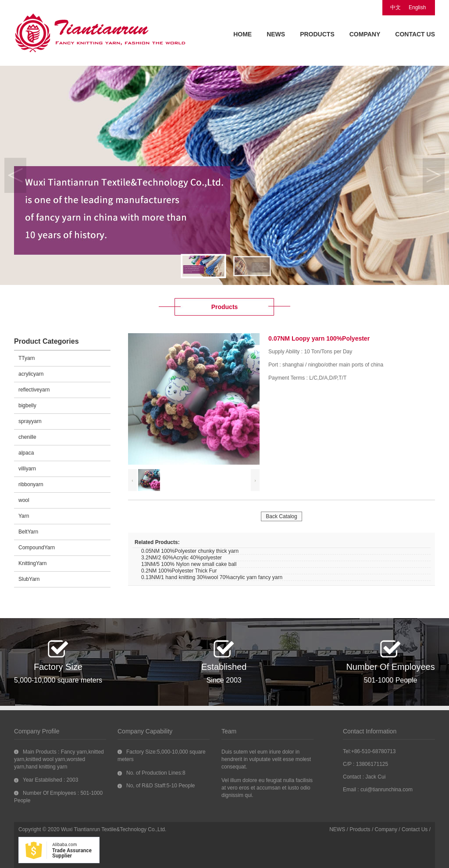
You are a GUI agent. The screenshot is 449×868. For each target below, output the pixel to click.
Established (224, 667)
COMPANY (365, 34)
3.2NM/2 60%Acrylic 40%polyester (182, 558)
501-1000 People (391, 680)
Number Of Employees (390, 667)
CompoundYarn (37, 548)
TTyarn (27, 358)
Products (360, 829)
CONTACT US (415, 34)
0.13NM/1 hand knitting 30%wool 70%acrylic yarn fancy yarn (212, 577)
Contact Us (415, 829)
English (417, 7)
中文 (396, 7)
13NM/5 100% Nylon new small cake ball (189, 564)
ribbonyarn (31, 484)
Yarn (24, 516)
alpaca (26, 453)
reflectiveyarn (34, 390)
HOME (242, 34)
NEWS (276, 34)
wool (24, 500)
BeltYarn (28, 532)
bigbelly (27, 406)
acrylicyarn (31, 374)
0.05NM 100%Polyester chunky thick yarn (190, 551)
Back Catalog (281, 516)
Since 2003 (224, 680)
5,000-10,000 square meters (58, 680)
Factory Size (58, 667)
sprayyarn (30, 421)
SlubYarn (29, 579)
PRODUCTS (317, 34)
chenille (27, 437)
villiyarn (27, 469)
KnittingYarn (32, 563)
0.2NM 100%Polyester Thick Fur (179, 571)
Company (386, 829)
